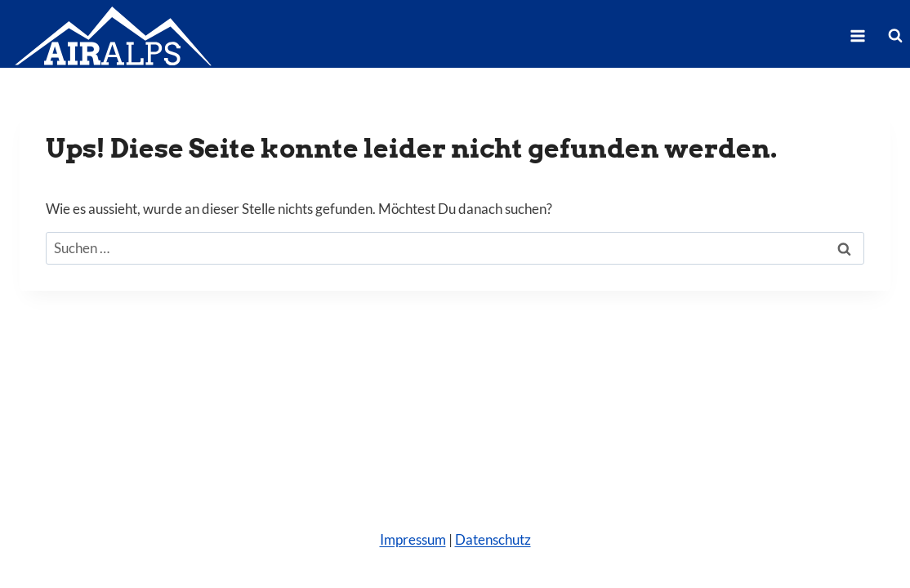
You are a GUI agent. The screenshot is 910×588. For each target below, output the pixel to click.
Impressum (413, 539)
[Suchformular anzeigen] (895, 36)
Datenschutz (493, 539)
